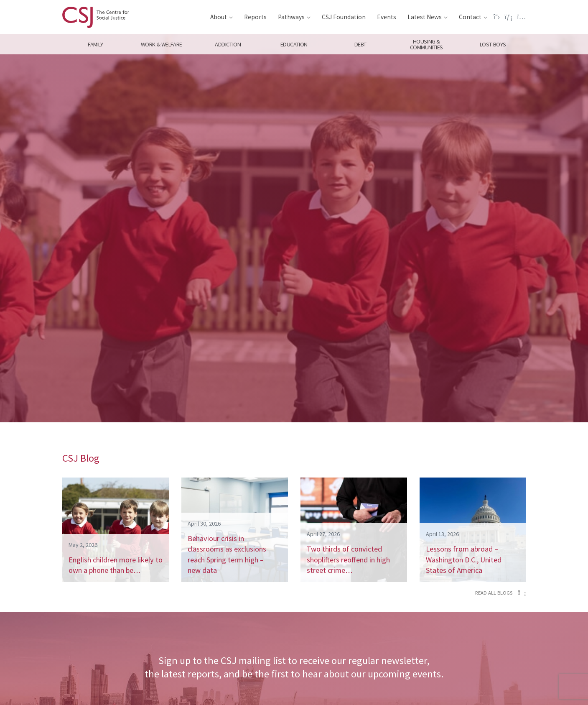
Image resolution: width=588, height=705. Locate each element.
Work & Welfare (162, 44)
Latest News (425, 17)
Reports (255, 17)
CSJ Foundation (344, 17)
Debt (360, 44)
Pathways (291, 17)
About (219, 17)
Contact (470, 17)
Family (95, 44)
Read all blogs (500, 593)
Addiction (228, 44)
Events (387, 17)
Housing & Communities (426, 44)
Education (294, 44)
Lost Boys (493, 44)
